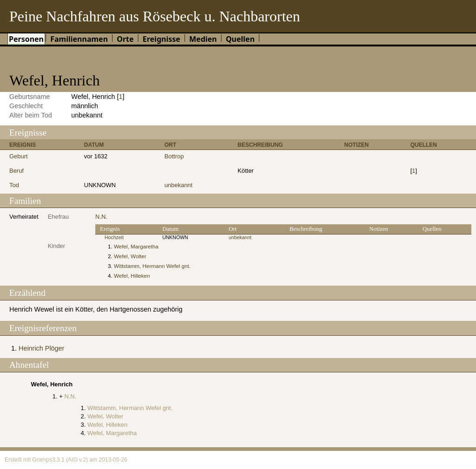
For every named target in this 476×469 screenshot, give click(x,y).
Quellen (240, 39)
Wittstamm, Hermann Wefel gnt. (152, 266)
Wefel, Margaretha (136, 246)
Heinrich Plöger (41, 348)
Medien (203, 39)
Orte (125, 39)
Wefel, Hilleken (132, 276)
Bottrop (174, 156)
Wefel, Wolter (130, 256)
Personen (26, 39)
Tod (14, 185)
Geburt (19, 156)
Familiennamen (79, 39)
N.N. (101, 217)
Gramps (42, 460)
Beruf (17, 171)
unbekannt (179, 185)
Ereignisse (162, 39)
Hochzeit (114, 238)
